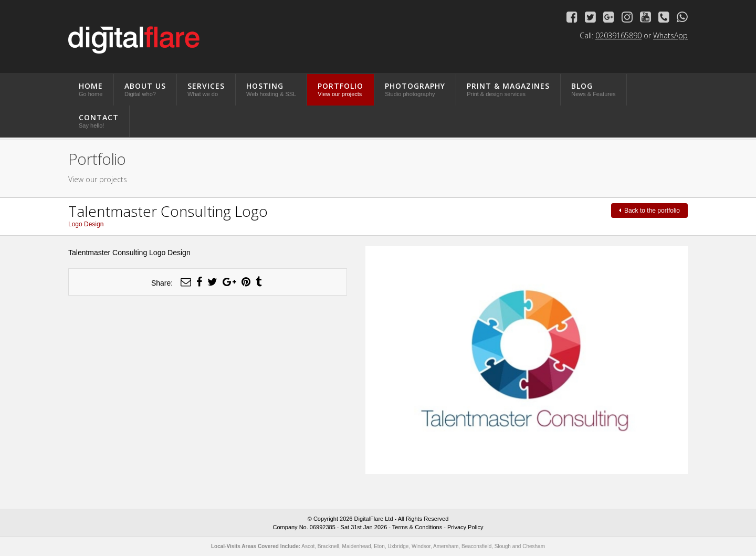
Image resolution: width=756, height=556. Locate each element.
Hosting (271, 89)
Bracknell (328, 546)
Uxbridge (398, 546)
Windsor (421, 546)
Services (206, 89)
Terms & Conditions (417, 527)
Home (91, 89)
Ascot (308, 546)
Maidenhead (357, 546)
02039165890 (618, 35)
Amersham (446, 546)
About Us (145, 89)
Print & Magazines (508, 89)
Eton (379, 546)
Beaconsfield (476, 546)
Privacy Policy (465, 527)
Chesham (534, 546)
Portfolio (340, 89)
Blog (593, 89)
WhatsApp (670, 35)
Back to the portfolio (649, 211)
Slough (503, 546)
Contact (99, 120)
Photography (415, 89)
